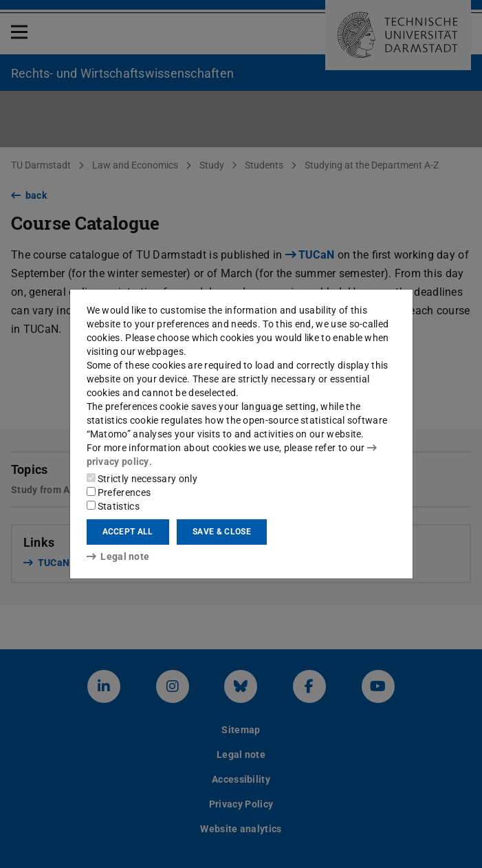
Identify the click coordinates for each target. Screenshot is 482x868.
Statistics (113, 506)
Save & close (222, 532)
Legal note (118, 556)
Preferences (119, 492)
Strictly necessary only (142, 479)
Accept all (128, 532)
